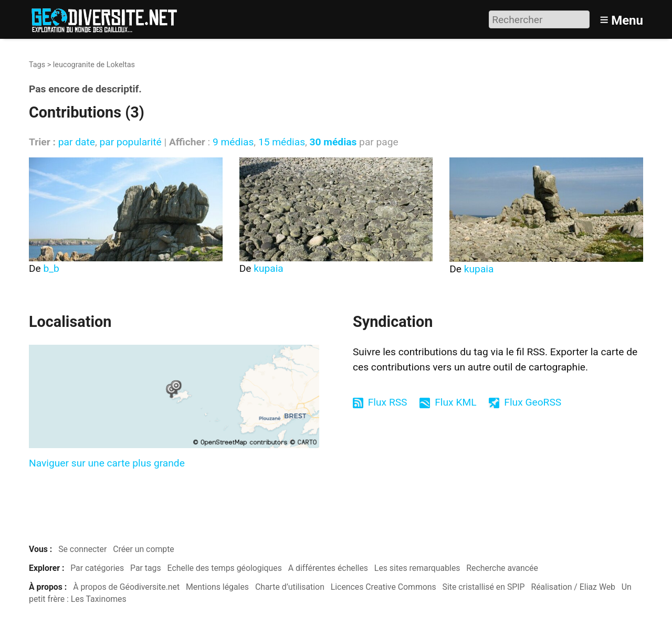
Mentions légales (217, 587)
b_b (51, 268)
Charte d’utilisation (290, 587)
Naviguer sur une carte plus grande (107, 463)
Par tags (146, 568)
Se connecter (82, 549)
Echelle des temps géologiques (225, 568)
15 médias (282, 142)
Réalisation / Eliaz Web (573, 587)
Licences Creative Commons (384, 587)
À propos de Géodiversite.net (126, 587)
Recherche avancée (502, 568)
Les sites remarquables (417, 568)
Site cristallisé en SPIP (484, 587)
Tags (37, 65)
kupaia (269, 268)
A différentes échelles (328, 568)
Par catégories (97, 568)
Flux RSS (388, 402)
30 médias (333, 142)
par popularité (130, 142)
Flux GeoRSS (533, 402)
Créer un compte (144, 549)
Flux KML (455, 402)
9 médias (233, 142)
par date (77, 142)
